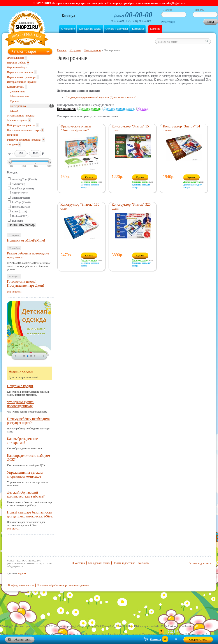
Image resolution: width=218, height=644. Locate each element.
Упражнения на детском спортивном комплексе (25, 474)
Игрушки (75, 50)
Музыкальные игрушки (21, 116)
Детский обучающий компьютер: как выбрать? (26, 494)
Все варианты (67, 109)
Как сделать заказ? (90, 29)
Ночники (12, 135)
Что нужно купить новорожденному (21, 404)
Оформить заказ (198, 640)
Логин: (168, 10)
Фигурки (12, 144)
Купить (89, 177)
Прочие (15, 101)
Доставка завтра (89, 182)
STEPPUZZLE (20, 193)
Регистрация (168, 22)
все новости (14, 292)
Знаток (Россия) (21, 198)
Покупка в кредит (20, 386)
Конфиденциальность (21, 585)
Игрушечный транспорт (21, 77)
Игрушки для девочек (20, 72)
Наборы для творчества (21, 125)
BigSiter (22, 573)
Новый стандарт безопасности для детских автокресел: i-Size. (30, 514)
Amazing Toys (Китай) (24, 179)
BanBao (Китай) (21, 207)
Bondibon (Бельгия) (23, 189)
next (44, 356)
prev (15, 356)
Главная (62, 50)
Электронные (18, 106)
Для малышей (15, 58)
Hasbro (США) (20, 216)
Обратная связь (22, 640)
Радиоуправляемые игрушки (24, 140)
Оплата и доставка (117, 29)
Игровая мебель (17, 63)
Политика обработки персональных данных (63, 585)
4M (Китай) (18, 184)
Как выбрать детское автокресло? (22, 441)
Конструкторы (92, 50)
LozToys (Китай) (21, 202)
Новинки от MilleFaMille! (26, 240)
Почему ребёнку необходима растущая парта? (28, 421)
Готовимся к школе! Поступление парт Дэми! (26, 283)
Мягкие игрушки (17, 120)
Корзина (155, 29)
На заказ (143, 109)
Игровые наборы (17, 67)
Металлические (20, 96)
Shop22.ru (27, 29)
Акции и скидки (21, 371)
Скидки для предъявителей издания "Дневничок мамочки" (101, 97)
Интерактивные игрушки (22, 82)
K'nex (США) (19, 212)
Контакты (138, 29)
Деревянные (18, 91)
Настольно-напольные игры (24, 130)
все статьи (13, 528)
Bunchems (18, 221)
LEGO (14, 111)
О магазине (68, 29)
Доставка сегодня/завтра (120, 109)
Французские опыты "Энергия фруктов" (76, 128)
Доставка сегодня (90, 109)
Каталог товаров (24, 51)
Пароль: (200, 10)
